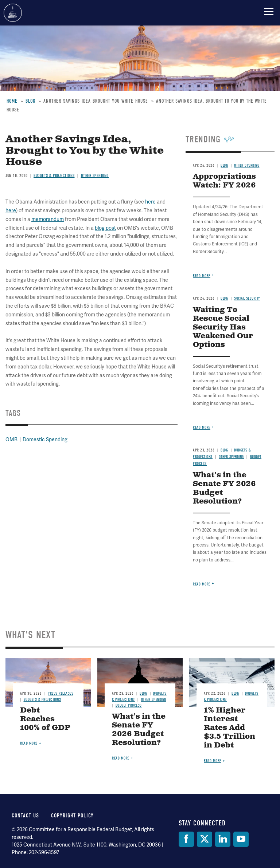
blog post (105, 228)
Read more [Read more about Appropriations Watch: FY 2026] (202, 276)
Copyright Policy (72, 816)
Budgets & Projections (54, 175)
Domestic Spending (45, 439)
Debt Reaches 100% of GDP (45, 719)
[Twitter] (205, 839)
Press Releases (61, 693)
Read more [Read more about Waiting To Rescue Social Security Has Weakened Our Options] (202, 428)
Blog (224, 165)
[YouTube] (241, 839)
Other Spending (95, 175)
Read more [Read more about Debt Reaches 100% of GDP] (29, 743)
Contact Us (25, 816)
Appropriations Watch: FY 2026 (224, 181)
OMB (11, 439)
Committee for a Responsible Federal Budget (13, 13)
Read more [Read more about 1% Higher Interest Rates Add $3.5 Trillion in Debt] (213, 761)
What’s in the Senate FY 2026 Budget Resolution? (224, 488)
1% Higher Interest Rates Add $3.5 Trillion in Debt (230, 728)
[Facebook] (186, 839)
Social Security (247, 298)
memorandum (48, 219)
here (150, 202)
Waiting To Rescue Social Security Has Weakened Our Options (223, 328)
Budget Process (129, 705)
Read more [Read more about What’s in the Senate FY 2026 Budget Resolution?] (202, 584)
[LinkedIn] (223, 839)
